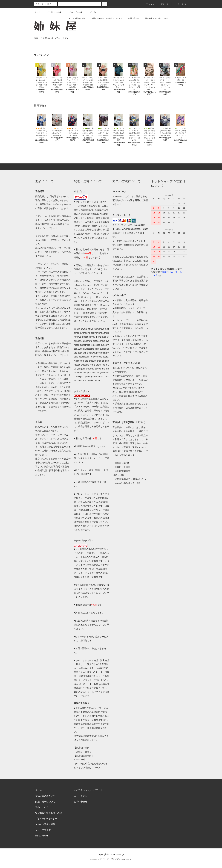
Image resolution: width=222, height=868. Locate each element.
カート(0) (180, 4)
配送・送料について (45, 802)
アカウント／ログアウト (156, 4)
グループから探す (75, 12)
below (97, 381)
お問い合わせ (132, 18)
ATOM (45, 836)
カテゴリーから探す (53, 12)
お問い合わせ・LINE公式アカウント (105, 18)
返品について (42, 807)
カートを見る (81, 796)
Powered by (111, 859)
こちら (86, 321)
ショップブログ (43, 830)
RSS (38, 836)
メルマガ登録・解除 (75, 18)
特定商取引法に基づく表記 (155, 18)
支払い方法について (45, 796)
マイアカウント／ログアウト (88, 790)
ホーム (37, 12)
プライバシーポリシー (46, 819)
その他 (91, 12)
